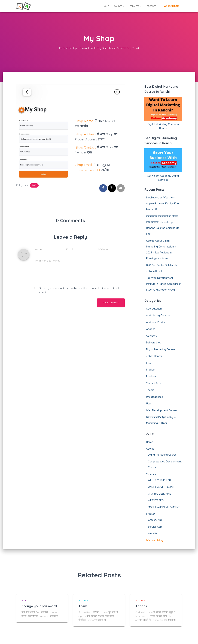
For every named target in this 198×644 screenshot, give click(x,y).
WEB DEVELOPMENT (160, 480)
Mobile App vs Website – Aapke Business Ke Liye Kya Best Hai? (162, 203)
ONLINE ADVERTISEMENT (162, 487)
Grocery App (155, 520)
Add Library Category (159, 315)
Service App (155, 527)
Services (136, 6)
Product (153, 6)
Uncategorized (155, 397)
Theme (150, 390)
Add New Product (156, 322)
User (149, 404)
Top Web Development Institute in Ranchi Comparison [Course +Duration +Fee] (164, 284)
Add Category (154, 309)
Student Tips (153, 383)
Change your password (39, 606)
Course (119, 6)
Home (106, 6)
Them (83, 606)
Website (153, 533)
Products (151, 376)
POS (34, 185)
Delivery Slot (153, 343)
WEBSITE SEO (156, 500)
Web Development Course (161, 410)
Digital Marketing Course (160, 349)
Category (152, 336)
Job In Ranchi (154, 356)
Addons (151, 329)
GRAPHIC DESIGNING (160, 494)
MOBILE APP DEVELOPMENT (164, 507)
